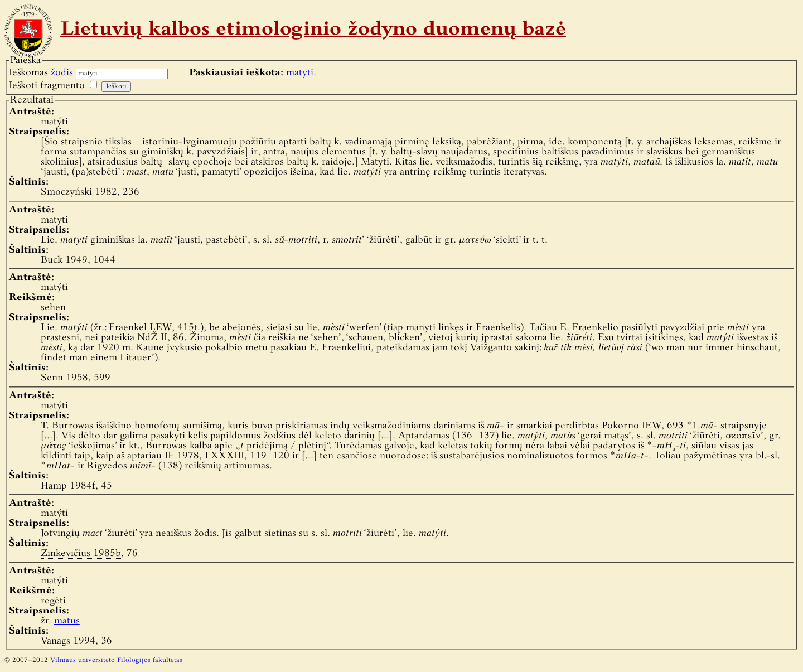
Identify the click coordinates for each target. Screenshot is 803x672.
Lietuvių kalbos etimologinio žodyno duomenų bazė (313, 30)
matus (67, 621)
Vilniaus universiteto (83, 660)
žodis (62, 73)
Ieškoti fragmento (47, 86)
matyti (300, 73)
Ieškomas (41, 73)
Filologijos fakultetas (150, 660)
